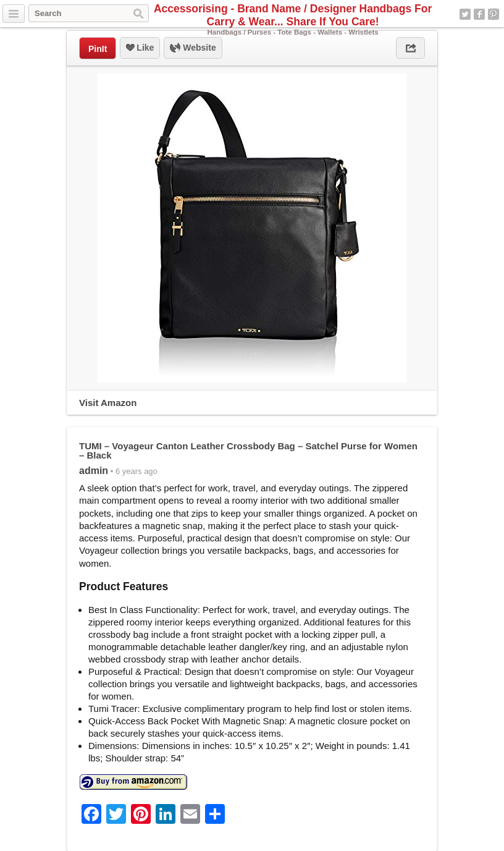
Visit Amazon (108, 403)
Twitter (465, 14)
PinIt (98, 49)
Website (193, 48)
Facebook (479, 14)
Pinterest (493, 14)
